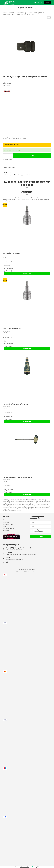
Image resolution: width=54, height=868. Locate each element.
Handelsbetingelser (8, 528)
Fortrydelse (6, 531)
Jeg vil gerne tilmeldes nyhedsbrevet (41, 531)
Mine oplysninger (8, 524)
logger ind (12, 175)
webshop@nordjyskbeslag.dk (14, 559)
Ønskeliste (6, 522)
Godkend (40, 536)
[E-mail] (40, 526)
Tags (5, 164)
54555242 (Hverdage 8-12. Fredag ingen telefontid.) (21, 555)
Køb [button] (32, 156)
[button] (48, 18)
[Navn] (40, 523)
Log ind (5, 526)
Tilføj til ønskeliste (8, 159)
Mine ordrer (6, 520)
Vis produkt (27, 273)
